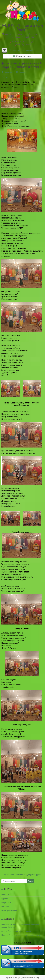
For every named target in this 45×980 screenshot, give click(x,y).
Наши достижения (9, 911)
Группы (5, 899)
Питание (5, 907)
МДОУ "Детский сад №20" (22, 28)
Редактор (8, 72)
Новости (22, 72)
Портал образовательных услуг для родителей (21, 935)
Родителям (6, 903)
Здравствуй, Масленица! (13, 875)
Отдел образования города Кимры (16, 931)
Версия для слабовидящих (22, 50)
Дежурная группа (35, 875)
